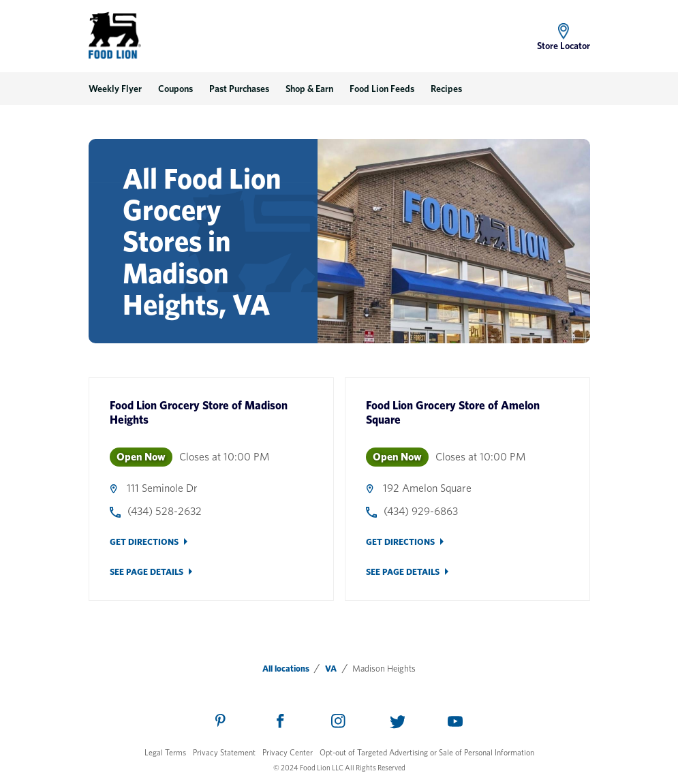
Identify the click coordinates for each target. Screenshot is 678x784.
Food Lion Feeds (382, 89)
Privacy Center (288, 752)
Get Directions (144, 542)
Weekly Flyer (115, 89)
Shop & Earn (309, 89)
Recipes (446, 89)
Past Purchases (239, 89)
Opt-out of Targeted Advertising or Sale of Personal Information (427, 752)
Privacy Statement (224, 752)
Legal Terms (165, 752)
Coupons (175, 89)
